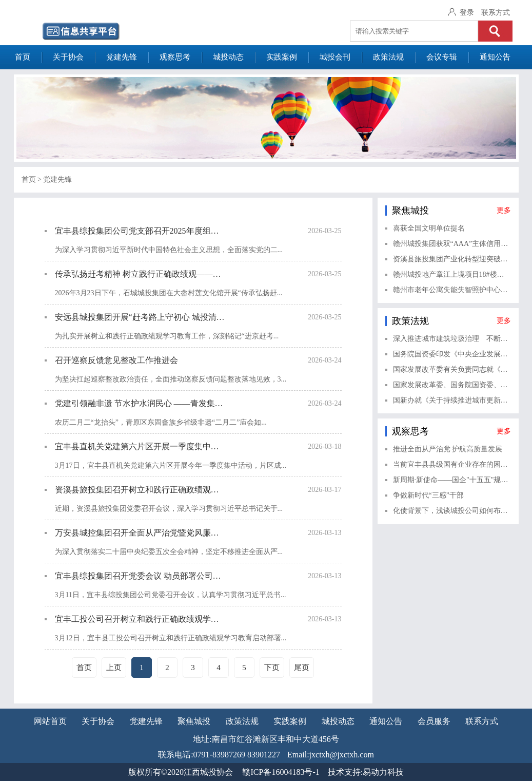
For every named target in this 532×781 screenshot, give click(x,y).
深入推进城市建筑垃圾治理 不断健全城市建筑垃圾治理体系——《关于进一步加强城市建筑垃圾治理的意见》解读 (452, 339)
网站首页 (50, 721)
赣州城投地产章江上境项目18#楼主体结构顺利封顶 (452, 274)
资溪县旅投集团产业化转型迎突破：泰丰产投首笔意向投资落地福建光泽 (452, 259)
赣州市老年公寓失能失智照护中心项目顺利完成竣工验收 (452, 290)
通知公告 (495, 57)
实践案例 (282, 57)
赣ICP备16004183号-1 (281, 772)
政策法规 (388, 57)
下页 (272, 668)
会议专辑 (442, 57)
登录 (467, 13)
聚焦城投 (194, 721)
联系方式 (496, 13)
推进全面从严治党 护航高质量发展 (448, 449)
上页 (114, 668)
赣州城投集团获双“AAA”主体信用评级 (452, 244)
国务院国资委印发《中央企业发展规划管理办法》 (452, 354)
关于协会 (68, 57)
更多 (504, 210)
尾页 (302, 668)
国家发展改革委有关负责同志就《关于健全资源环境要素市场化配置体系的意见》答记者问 (452, 369)
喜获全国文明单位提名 (429, 228)
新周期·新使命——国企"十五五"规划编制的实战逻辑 (452, 480)
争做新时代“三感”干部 (428, 495)
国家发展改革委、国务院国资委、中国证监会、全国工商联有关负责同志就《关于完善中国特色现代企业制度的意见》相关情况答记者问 (452, 385)
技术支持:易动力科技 (366, 772)
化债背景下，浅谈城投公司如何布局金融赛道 (452, 511)
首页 (23, 57)
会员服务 (434, 721)
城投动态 (228, 57)
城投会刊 (335, 57)
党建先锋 (122, 57)
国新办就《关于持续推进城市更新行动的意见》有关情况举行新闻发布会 (452, 400)
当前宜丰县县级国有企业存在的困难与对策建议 (452, 464)
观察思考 (175, 57)
